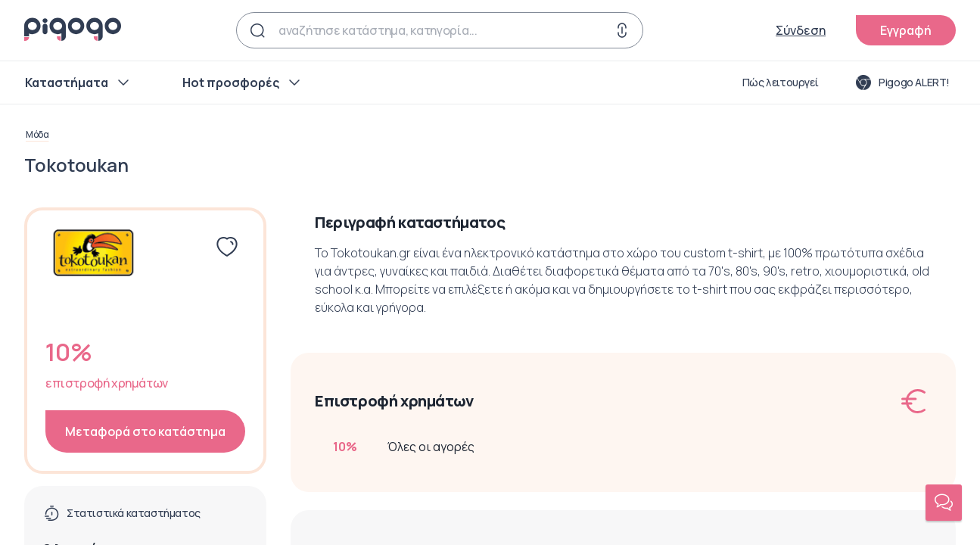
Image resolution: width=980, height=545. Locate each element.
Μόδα (37, 135)
